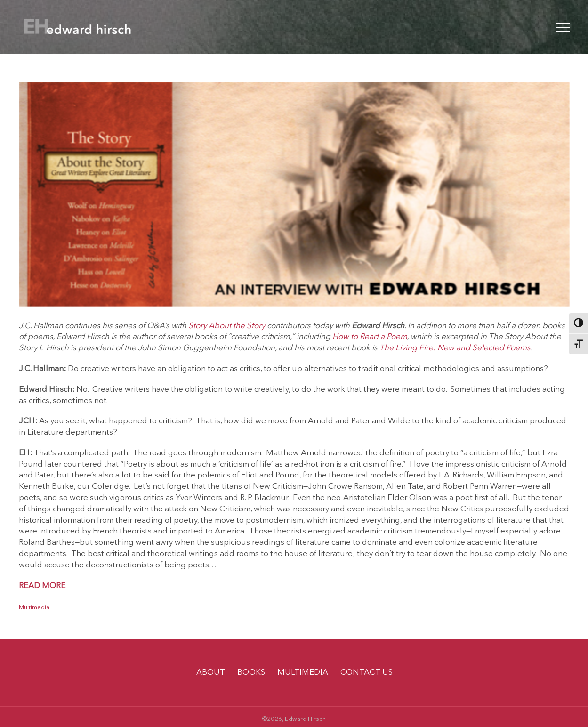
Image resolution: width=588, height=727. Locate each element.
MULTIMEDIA (303, 673)
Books (251, 673)
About (211, 673)
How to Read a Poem (370, 337)
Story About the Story (227, 326)
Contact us (366, 673)
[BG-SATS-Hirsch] (294, 194)
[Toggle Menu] (562, 27)
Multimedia (34, 608)
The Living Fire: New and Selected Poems (455, 348)
